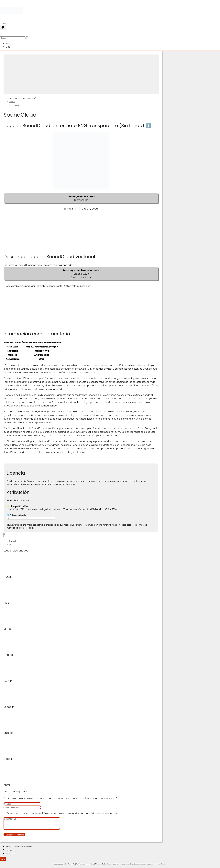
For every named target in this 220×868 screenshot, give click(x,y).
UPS (11, 544)
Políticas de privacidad (85, 865)
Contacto (71, 865)
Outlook (13, 540)
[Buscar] (3, 28)
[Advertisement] (81, 73)
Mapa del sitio (101, 865)
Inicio (8, 43)
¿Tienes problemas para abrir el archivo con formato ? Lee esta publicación (47, 285)
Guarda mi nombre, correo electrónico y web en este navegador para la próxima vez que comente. (62, 812)
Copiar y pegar (90, 208)
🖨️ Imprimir (70, 208)
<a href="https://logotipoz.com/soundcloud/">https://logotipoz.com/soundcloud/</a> (33, 517)
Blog (8, 46)
